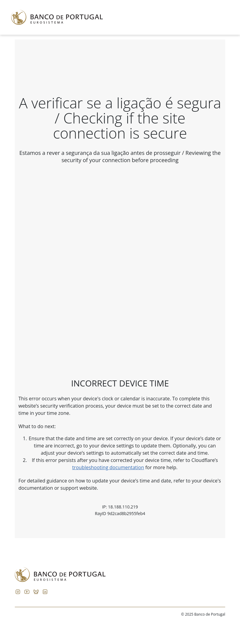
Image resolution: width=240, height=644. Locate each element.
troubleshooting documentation (108, 467)
